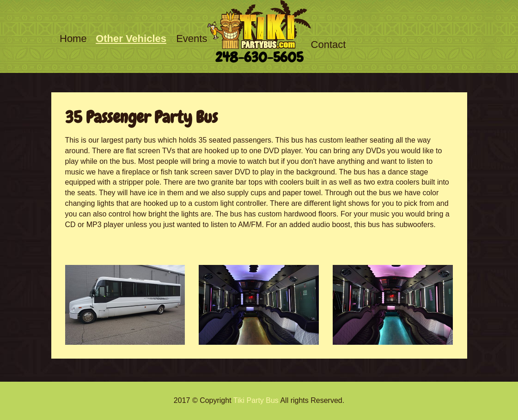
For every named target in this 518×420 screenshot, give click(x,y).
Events (192, 39)
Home (73, 39)
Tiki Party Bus (256, 400)
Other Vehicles (131, 39)
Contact (329, 45)
